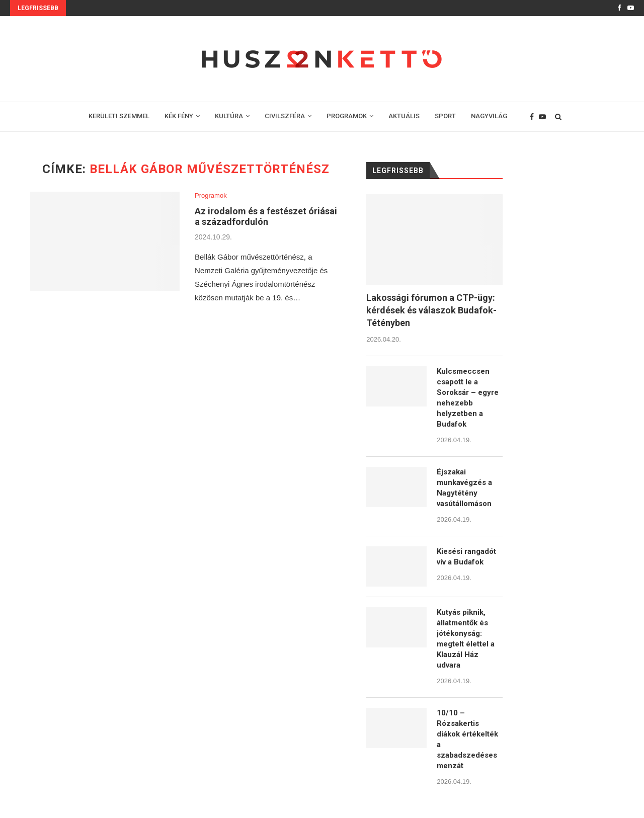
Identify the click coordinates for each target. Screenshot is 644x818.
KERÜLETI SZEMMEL (119, 116)
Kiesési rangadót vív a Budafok (466, 557)
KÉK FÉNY (179, 116)
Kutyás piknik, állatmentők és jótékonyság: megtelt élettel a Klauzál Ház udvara (466, 639)
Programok (211, 195)
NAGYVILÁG (489, 116)
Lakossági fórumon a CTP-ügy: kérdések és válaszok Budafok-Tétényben (431, 310)
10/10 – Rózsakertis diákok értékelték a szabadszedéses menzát (467, 739)
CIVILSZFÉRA (285, 116)
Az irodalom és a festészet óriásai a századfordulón (266, 216)
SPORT (445, 116)
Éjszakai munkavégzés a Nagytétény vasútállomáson (464, 488)
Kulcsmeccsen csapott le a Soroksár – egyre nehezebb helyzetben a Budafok (468, 398)
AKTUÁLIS (404, 116)
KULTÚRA (229, 116)
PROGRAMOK (347, 116)
